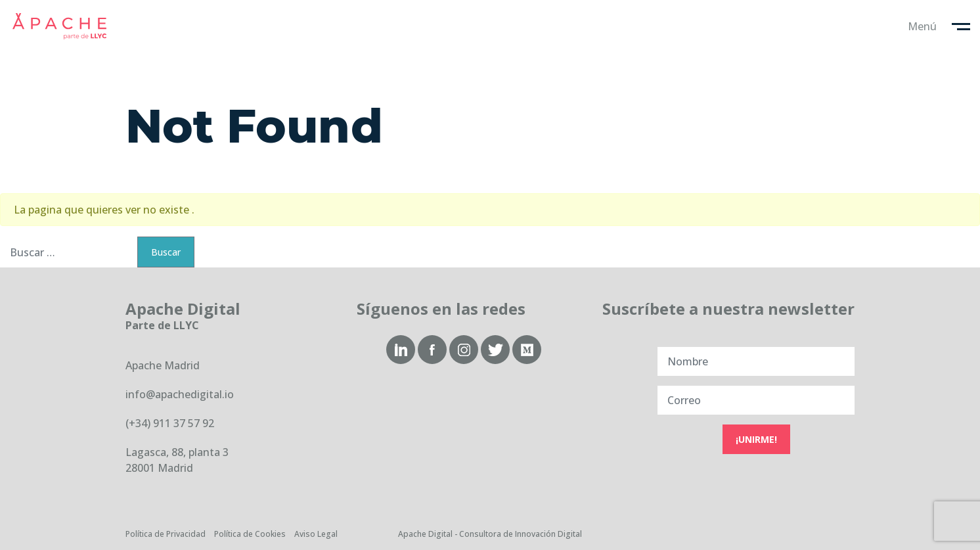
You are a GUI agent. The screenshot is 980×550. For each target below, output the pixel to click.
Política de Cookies (250, 534)
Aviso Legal (316, 534)
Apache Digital (59, 26)
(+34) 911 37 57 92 (170, 423)
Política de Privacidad (166, 534)
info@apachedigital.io (180, 394)
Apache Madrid (163, 365)
